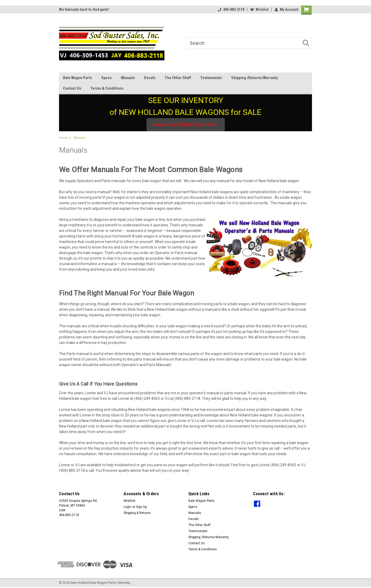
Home (63, 138)
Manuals (128, 78)
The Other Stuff (178, 78)
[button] (186, 125)
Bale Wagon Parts (77, 78)
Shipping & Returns (137, 513)
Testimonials (211, 78)
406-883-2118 (231, 9)
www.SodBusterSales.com (186, 124)
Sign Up (141, 507)
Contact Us (72, 88)
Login (128, 507)
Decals (150, 78)
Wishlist (259, 9)
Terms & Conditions (107, 88)
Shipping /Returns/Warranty (255, 78)
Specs (106, 78)
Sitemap (124, 583)
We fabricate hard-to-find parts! (84, 9)
